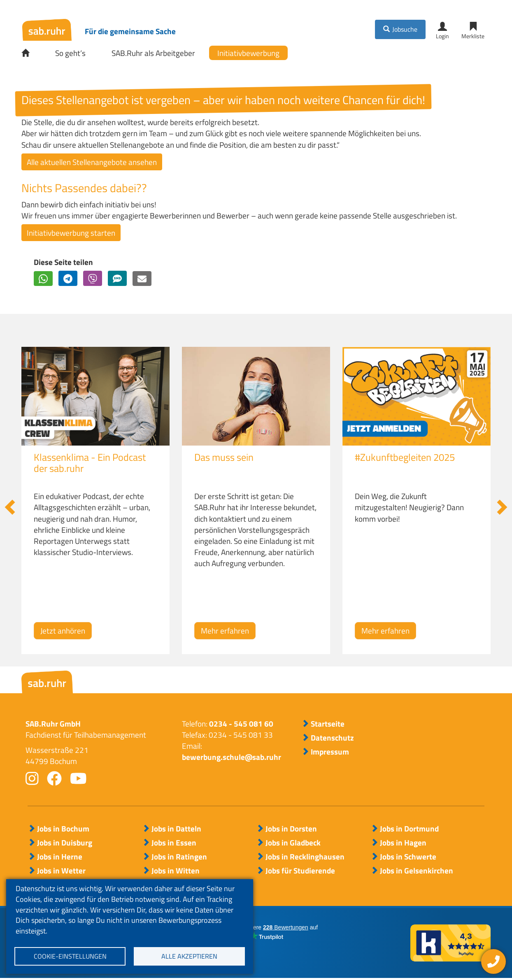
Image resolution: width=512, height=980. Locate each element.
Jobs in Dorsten (291, 830)
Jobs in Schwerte (408, 858)
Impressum (330, 753)
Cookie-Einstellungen (70, 956)
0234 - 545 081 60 (241, 725)
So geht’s (70, 54)
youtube (78, 780)
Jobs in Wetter (61, 872)
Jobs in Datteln (176, 830)
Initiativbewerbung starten (71, 234)
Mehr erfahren (225, 632)
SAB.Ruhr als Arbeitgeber (153, 54)
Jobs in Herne (60, 858)
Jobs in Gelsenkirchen (417, 872)
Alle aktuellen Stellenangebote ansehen (92, 163)
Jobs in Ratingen (179, 858)
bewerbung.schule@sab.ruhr (232, 758)
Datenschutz (332, 739)
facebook (54, 780)
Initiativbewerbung (248, 54)
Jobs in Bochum (63, 830)
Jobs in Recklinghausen (305, 858)
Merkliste (473, 36)
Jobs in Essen (174, 844)
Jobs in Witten (176, 872)
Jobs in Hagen (403, 844)
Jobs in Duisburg (65, 844)
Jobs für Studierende (300, 872)
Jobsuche (405, 30)
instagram (32, 780)
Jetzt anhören (63, 632)
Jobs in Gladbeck (293, 844)
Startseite (31, 54)
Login (442, 36)
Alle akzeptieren (189, 956)
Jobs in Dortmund (409, 830)
